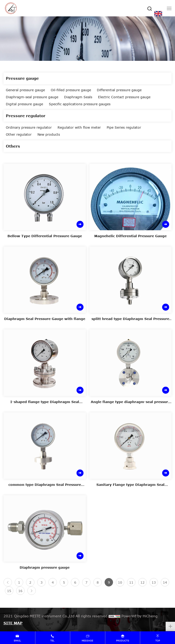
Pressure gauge (22, 78)
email (17, 640)
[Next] (32, 591)
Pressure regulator (26, 116)
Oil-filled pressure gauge (71, 90)
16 (20, 591)
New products (49, 134)
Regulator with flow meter (79, 127)
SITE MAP (13, 623)
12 (142, 582)
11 (131, 582)
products (123, 640)
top (158, 640)
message (87, 640)
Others (13, 146)
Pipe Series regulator (124, 127)
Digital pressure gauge (24, 104)
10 (120, 582)
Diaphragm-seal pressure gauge (32, 97)
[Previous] (8, 582)
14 (165, 582)
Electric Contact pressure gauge (124, 97)
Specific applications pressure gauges (80, 104)
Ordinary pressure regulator (29, 127)
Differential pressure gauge (119, 90)
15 (9, 591)
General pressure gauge (25, 90)
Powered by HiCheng (139, 616)
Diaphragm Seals (78, 97)
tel (52, 640)
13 (154, 582)
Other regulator (19, 134)
